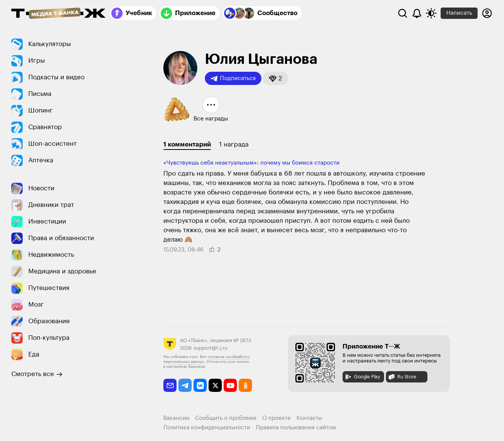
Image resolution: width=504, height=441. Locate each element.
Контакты (309, 418)
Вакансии (176, 418)
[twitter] (215, 385)
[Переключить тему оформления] (431, 13)
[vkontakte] (200, 385)
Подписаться (233, 79)
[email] (170, 385)
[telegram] (185, 385)
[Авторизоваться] (487, 13)
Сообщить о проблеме (226, 418)
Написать (459, 13)
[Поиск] (403, 13)
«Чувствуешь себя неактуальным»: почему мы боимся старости (251, 163)
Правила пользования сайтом (296, 428)
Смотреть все (37, 374)
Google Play (362, 377)
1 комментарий (187, 144)
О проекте (277, 418)
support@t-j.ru (211, 348)
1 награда (234, 144)
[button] (276, 78)
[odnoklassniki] (245, 385)
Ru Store (402, 377)
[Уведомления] (417, 13)
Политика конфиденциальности (207, 428)
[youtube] (230, 385)
